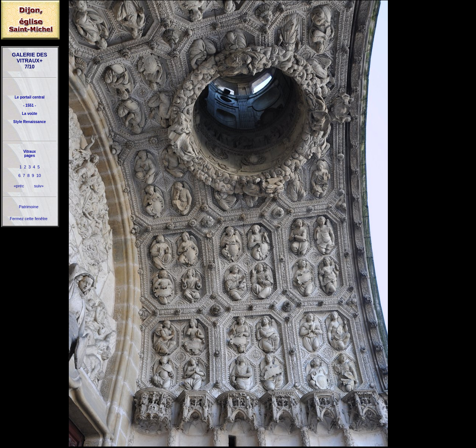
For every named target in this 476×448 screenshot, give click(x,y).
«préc (19, 186)
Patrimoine (29, 207)
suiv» (39, 186)
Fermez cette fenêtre (29, 219)
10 (39, 175)
